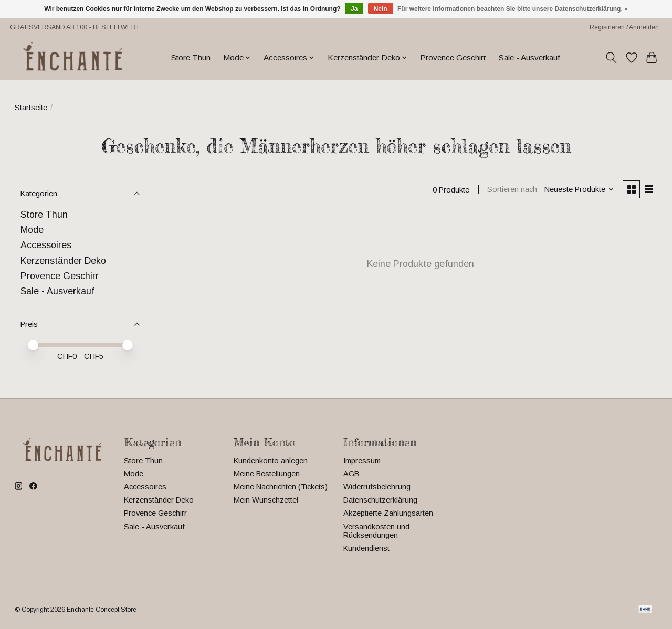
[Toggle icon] (611, 58)
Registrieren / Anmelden (624, 27)
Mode (32, 230)
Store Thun (191, 57)
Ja (354, 9)
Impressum (362, 461)
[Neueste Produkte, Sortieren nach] (578, 190)
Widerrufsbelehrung (377, 487)
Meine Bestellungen (267, 474)
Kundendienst (366, 548)
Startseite (31, 108)
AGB (351, 474)
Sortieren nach (511, 190)
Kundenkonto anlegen (271, 461)
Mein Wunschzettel (266, 500)
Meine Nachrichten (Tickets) (281, 487)
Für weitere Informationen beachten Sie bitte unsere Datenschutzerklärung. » (513, 9)
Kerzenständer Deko (63, 261)
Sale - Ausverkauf (529, 57)
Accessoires (46, 245)
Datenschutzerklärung (380, 500)
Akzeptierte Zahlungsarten (388, 513)
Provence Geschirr (453, 57)
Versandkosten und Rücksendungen (376, 531)
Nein (381, 9)
